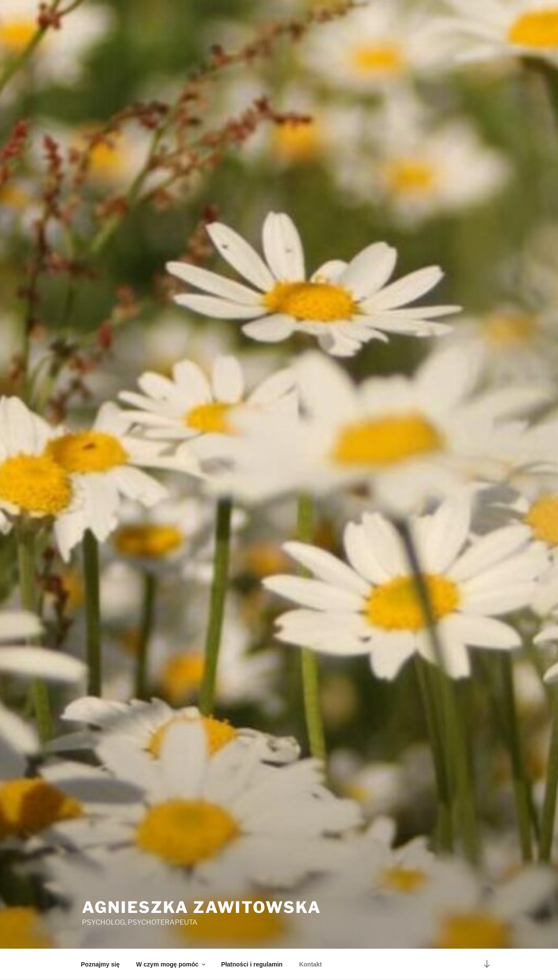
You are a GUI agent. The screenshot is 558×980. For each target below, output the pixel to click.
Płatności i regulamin (252, 964)
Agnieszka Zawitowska (202, 907)
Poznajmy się (100, 964)
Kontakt (310, 964)
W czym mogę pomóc (171, 964)
